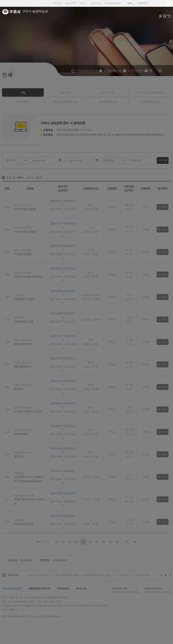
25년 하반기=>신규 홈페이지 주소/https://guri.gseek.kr (30, 479)
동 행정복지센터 (113, 3)
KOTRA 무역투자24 (146, 575)
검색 (161, 160)
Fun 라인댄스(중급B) (25, 209)
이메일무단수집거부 (39, 588)
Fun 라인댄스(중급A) (25, 231)
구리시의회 (71, 3)
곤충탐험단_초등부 (24, 299)
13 (70, 542)
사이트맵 (169, 16)
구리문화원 (123, 575)
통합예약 (142, 3)
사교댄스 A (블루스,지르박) (28, 411)
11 (56, 542)
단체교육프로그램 (24, 321)
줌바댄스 (19, 389)
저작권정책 (63, 588)
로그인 (160, 16)
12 (63, 542)
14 (76, 542)
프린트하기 (160, 70)
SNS (131, 3)
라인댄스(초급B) (23, 254)
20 (117, 542)
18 (103, 542)
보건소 (83, 3)
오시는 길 (81, 588)
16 (90, 542)
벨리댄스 (19, 456)
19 (110, 542)
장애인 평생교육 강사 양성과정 (29, 501)
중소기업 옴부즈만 (39, 575)
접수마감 (163, 207)
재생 (166, 575)
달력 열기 (60, 160)
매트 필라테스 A (23, 366)
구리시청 (57, 3)
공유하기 (151, 70)
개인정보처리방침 (12, 588)
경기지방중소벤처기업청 (98, 575)
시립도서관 (96, 3)
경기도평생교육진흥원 (67, 575)
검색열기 (165, 16)
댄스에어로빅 (21, 434)
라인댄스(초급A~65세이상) (28, 276)
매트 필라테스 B (23, 344)
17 (97, 542)
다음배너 (170, 575)
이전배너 (162, 575)
